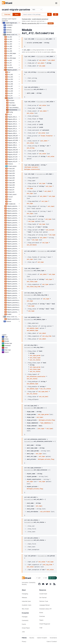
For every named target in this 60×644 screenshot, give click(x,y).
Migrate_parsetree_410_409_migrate (13, 279)
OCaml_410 (11, 187)
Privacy (24, 641)
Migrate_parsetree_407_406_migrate (13, 251)
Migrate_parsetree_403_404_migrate (13, 218)
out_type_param (35, 355)
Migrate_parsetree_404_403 (13, 220)
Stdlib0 (9, 314)
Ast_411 (9, 63)
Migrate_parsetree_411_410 (13, 286)
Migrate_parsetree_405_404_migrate (13, 232)
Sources (9, 321)
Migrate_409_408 (13, 147)
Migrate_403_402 (13, 119)
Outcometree (13, 110)
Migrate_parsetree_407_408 (13, 253)
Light (38, 578)
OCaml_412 (11, 192)
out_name (42, 66)
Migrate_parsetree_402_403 (13, 206)
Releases (24, 598)
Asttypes (12, 100)
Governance (53, 638)
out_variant (50, 230)
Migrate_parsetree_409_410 (13, 272)
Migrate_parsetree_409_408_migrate (13, 270)
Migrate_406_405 (13, 133)
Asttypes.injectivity (32, 169)
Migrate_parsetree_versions (13, 312)
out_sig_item (47, 336)
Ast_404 (10, 42)
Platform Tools (44, 601)
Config (11, 112)
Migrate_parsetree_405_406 (13, 234)
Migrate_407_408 (13, 140)
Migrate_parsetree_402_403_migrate (13, 209)
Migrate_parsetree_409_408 (13, 267)
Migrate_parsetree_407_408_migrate (13, 256)
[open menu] (56, 3)
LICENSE (9, 28)
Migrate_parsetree (13, 70)
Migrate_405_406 (13, 131)
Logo (41, 628)
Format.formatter (47, 136)
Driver (10, 201)
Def (9, 72)
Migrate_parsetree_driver (14, 307)
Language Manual (44, 605)
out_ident (43, 60)
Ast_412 (9, 65)
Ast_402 (10, 37)
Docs (17, 14)
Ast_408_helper (12, 53)
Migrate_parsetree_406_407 (13, 244)
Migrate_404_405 (13, 126)
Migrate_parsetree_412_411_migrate (13, 298)
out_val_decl (44, 396)
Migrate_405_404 (13, 129)
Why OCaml (25, 609)
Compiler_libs (12, 204)
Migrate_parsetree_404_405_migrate (13, 227)
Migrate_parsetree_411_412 (13, 291)
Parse (10, 199)
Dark (45, 578)
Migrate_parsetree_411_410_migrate (13, 288)
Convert (10, 197)
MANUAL (9, 30)
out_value (43, 105)
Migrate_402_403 (13, 117)
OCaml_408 (11, 183)
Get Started (43, 598)
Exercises (42, 616)
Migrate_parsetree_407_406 (13, 248)
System (53, 578)
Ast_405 (10, 44)
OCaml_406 (11, 178)
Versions (10, 164)
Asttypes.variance (31, 167)
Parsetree (12, 103)
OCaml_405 (11, 176)
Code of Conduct (52, 641)
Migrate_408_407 (13, 143)
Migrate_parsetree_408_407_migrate (13, 260)
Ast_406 (10, 46)
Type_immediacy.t (46, 423)
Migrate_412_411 (13, 162)
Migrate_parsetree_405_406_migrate (13, 237)
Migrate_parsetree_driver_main (14, 319)
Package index (26, 19)
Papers (41, 620)
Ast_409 (10, 56)
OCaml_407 (11, 180)
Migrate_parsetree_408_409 (13, 263)
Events (24, 624)
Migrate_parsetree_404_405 (13, 225)
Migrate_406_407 (13, 136)
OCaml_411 (11, 190)
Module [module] (51, 23)
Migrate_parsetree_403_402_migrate (13, 213)
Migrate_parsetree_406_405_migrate (13, 241)
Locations (10, 67)
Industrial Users (26, 601)
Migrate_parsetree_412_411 (13, 296)
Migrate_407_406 (13, 138)
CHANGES (9, 25)
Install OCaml (43, 594)
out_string (31, 148)
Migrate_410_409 (13, 152)
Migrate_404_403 (13, 124)
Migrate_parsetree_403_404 (13, 216)
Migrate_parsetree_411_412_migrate (13, 293)
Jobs (23, 632)
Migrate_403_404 (13, 122)
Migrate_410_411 (13, 154)
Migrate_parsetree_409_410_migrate (13, 274)
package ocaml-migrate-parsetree (9, 20)
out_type (42, 183)
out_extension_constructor (36, 376)
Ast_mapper (12, 105)
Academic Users (27, 605)
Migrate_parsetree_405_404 (13, 230)
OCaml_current (12, 194)
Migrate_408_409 (13, 145)
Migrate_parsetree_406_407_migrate (13, 246)
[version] (37, 10)
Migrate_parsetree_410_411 (13, 281)
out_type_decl (43, 391)
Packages (25, 617)
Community (25, 620)
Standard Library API (45, 609)
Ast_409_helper (12, 58)
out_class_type (32, 281)
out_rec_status (35, 360)
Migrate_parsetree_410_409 (13, 277)
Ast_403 (10, 39)
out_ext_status (32, 379)
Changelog (25, 594)
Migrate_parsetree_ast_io (14, 300)
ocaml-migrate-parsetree (16, 10)
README (9, 32)
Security (32, 638)
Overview (7, 14)
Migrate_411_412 (13, 159)
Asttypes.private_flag (47, 420)
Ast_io (10, 114)
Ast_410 (9, 60)
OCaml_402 (11, 169)
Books (41, 613)
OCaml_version (12, 166)
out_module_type (32, 328)
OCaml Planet (26, 628)
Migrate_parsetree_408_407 (13, 258)
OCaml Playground (45, 624)
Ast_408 (10, 51)
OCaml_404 (11, 173)
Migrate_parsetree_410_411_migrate (13, 284)
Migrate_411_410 (13, 157)
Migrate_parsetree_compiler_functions (14, 303)
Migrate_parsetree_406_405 (13, 239)
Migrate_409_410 (13, 150)
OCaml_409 (11, 185)
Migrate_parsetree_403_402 (13, 211)
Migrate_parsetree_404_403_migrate (13, 223)
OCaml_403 (11, 171)
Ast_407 (10, 49)
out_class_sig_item (34, 286)
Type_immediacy (14, 107)
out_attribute (32, 245)
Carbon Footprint (42, 638)
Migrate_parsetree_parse (14, 310)
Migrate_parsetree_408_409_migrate (13, 265)
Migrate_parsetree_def (14, 305)
